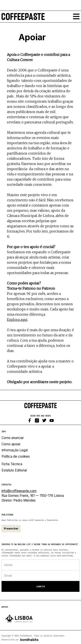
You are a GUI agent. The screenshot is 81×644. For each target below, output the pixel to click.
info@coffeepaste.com (19, 491)
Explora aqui (17, 320)
